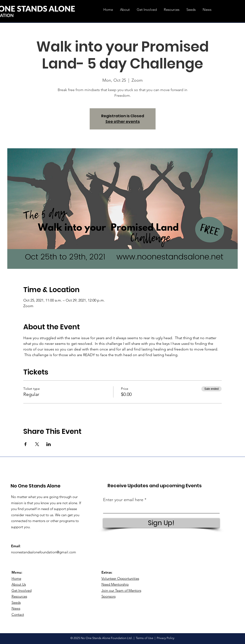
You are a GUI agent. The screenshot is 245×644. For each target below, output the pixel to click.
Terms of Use (145, 638)
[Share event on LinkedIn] (49, 444)
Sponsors (108, 596)
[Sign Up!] (161, 523)
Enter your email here (123, 500)
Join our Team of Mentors (121, 590)
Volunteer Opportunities (120, 578)
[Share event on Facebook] (26, 444)
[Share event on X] (37, 444)
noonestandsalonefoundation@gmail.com (44, 552)
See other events (123, 122)
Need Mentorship (115, 584)
